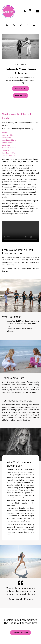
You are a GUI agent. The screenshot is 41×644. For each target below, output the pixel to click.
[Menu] (38, 11)
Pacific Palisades (9, 148)
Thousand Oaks (9, 155)
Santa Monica (8, 143)
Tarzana (6, 150)
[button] (7, 25)
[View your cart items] (31, 11)
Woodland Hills (8, 153)
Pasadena (6, 145)
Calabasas (6, 138)
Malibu (5, 132)
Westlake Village (9, 140)
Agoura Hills (7, 135)
